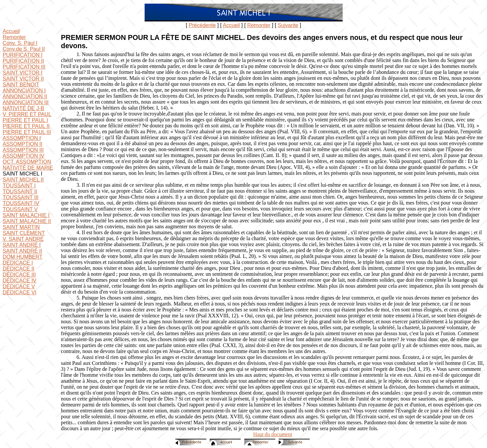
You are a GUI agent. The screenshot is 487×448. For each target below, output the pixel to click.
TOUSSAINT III (21, 197)
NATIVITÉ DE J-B (23, 108)
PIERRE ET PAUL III (27, 132)
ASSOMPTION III (23, 150)
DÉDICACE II (18, 269)
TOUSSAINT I (19, 186)
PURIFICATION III (24, 67)
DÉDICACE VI (19, 292)
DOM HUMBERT (23, 257)
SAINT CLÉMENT (24, 233)
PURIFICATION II (23, 61)
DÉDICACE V (19, 287)
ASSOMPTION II (22, 144)
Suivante (288, 25)
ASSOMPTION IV (23, 156)
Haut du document (273, 434)
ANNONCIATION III (26, 102)
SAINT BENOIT (21, 85)
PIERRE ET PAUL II (26, 126)
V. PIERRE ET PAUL (27, 114)
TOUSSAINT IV (21, 203)
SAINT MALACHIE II (27, 221)
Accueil (231, 25)
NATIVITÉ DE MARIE (28, 168)
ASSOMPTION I (22, 138)
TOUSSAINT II (20, 192)
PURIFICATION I (23, 55)
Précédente (202, 25)
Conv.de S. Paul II (24, 49)
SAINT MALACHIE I (26, 215)
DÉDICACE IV (19, 281)
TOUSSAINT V (20, 209)
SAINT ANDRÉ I (22, 245)
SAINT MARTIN (21, 227)
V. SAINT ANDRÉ (23, 239)
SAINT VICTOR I (22, 73)
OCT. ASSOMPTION (27, 162)
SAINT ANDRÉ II (22, 251)
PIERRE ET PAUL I (25, 120)
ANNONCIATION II (25, 96)
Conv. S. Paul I (20, 43)
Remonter (259, 25)
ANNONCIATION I (24, 91)
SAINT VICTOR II (23, 79)
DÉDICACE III (19, 275)
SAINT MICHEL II (23, 180)
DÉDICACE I (18, 263)
